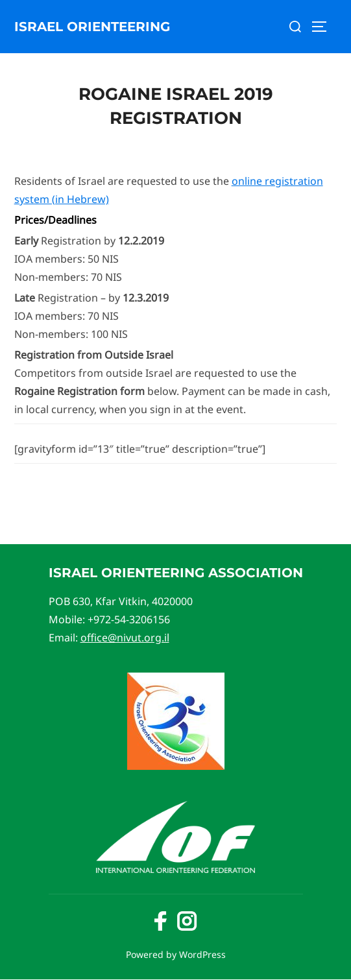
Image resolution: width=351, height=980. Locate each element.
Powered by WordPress (176, 954)
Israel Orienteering (92, 27)
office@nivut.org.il (125, 638)
